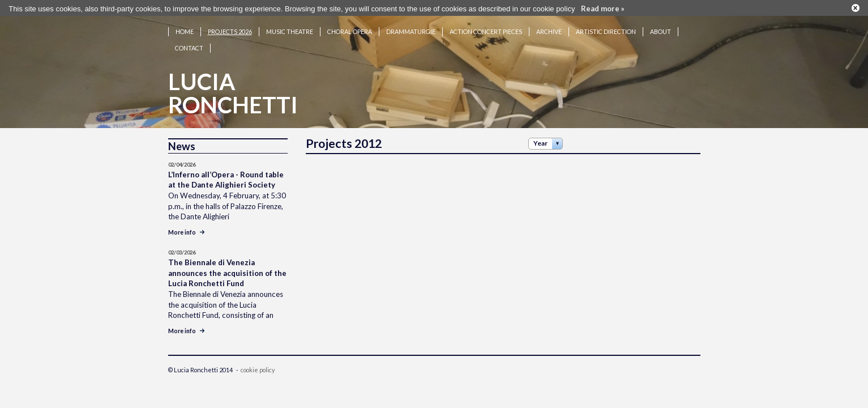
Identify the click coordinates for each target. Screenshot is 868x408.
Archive (549, 27)
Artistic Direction (606, 27)
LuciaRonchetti (233, 89)
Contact (189, 43)
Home (185, 27)
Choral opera (350, 27)
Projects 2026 (230, 27)
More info (187, 228)
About (660, 27)
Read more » (603, 7)
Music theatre (290, 27)
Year (540, 139)
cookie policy (258, 365)
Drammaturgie (411, 27)
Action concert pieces (486, 27)
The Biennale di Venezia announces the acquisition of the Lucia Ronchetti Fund (227, 268)
